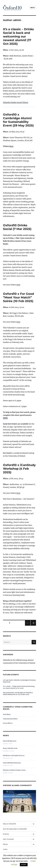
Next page (33, 626)
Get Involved (8, 839)
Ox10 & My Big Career (10, 741)
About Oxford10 (10, 824)
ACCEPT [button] (24, 865)
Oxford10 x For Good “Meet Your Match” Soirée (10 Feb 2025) (18, 297)
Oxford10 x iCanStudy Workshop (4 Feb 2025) (19, 469)
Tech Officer (7, 714)
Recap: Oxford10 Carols (10, 748)
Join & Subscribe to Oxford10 (15, 829)
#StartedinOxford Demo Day (12, 763)
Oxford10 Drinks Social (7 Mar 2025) (17, 227)
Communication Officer (10, 719)
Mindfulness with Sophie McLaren (14, 756)
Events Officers (8, 723)
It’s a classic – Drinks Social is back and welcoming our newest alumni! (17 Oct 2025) (18, 36)
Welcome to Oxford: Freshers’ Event (14, 770)
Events (6, 834)
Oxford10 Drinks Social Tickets (16, 102)
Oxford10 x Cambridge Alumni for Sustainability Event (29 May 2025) (18, 120)
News (5, 844)
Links (5, 849)
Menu (33, 8)
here (11, 146)
